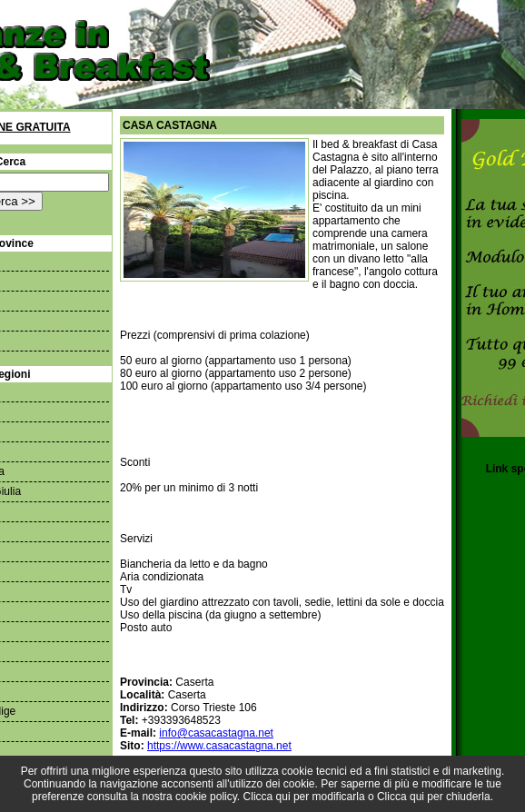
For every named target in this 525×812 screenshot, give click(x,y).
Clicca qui (267, 797)
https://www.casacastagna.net (219, 746)
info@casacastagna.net (216, 733)
